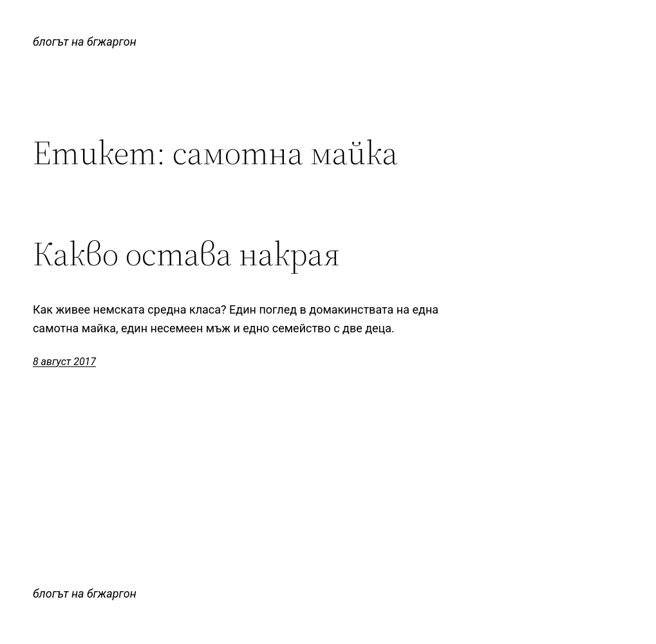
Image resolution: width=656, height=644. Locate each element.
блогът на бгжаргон (85, 42)
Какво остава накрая (186, 254)
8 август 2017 (64, 362)
